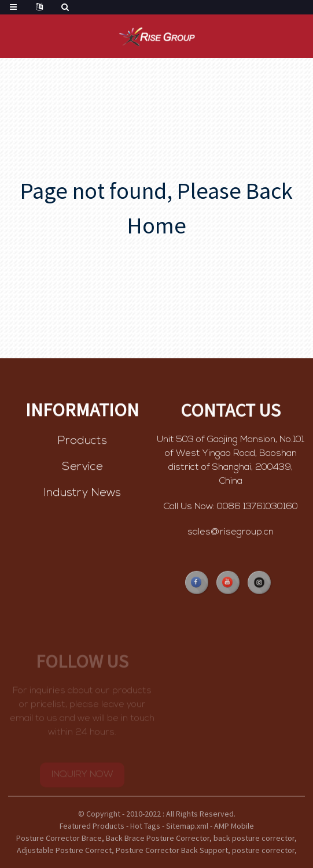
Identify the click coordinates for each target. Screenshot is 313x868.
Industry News (82, 494)
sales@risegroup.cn (231, 533)
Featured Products (92, 826)
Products (82, 442)
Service (82, 468)
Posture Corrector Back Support (172, 850)
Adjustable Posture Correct (64, 850)
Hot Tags (145, 826)
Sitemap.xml (187, 826)
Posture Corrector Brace (59, 838)
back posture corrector (254, 838)
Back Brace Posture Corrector (158, 838)
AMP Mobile (234, 826)
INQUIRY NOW (82, 778)
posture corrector (263, 850)
